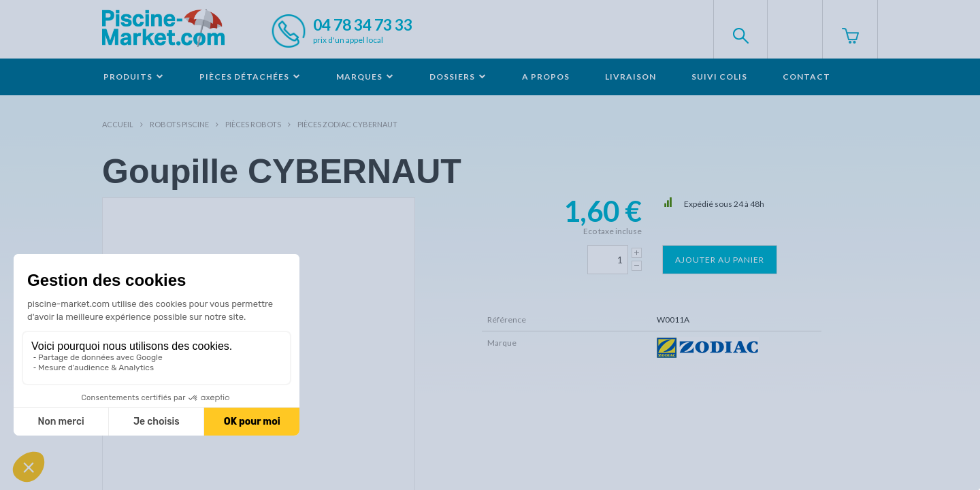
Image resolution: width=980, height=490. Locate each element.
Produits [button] (134, 77)
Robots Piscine (179, 124)
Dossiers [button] (458, 77)
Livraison (631, 77)
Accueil (118, 124)
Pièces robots (253, 124)
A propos (546, 77)
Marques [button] (365, 77)
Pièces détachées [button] (250, 77)
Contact (806, 77)
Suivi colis (719, 77)
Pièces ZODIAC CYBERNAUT (347, 124)
